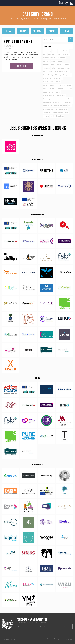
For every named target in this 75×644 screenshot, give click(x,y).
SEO (70, 106)
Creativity (47, 68)
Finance (57, 82)
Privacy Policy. (59, 639)
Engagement (67, 75)
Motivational (62, 99)
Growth (63, 85)
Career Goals (61, 58)
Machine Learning (49, 95)
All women (52, 54)
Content (58, 65)
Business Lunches (49, 58)
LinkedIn (51, 92)
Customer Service (64, 68)
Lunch (58, 92)
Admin (54, 51)
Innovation (52, 89)
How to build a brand (18, 41)
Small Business (48, 109)
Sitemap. (49, 639)
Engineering (47, 78)
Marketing (47, 99)
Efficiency (58, 75)
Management (61, 95)
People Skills (68, 102)
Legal (45, 92)
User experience (58, 113)
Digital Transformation (61, 71)
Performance (48, 106)
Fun (57, 85)
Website (46, 116)
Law (70, 89)
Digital (50, 71)
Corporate (66, 65)
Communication (49, 65)
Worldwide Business (57, 116)
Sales (65, 106)
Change (54, 61)
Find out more (21, 66)
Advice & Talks (63, 51)
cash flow (46, 61)
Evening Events (48, 82)
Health (69, 85)
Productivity (58, 106)
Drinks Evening (48, 75)
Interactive (61, 89)
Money (54, 99)
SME (56, 109)
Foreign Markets (49, 85)
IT (67, 89)
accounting (47, 51)
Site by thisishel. (69, 639)
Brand (59, 54)
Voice (67, 113)
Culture (54, 68)
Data (45, 71)
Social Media (63, 109)
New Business (57, 102)
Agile (45, 54)
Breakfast (66, 54)
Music (70, 99)
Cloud (60, 61)
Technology (47, 113)
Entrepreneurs (57, 78)
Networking (47, 102)
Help (45, 89)
